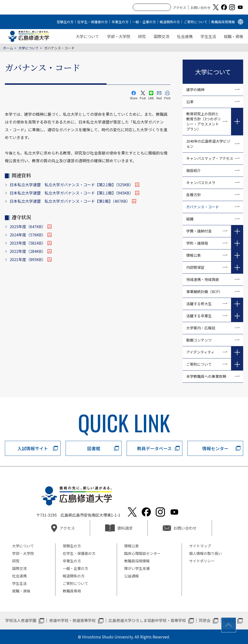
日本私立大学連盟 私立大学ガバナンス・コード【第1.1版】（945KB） (71, 193)
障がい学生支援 (137, 568)
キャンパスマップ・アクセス (210, 158)
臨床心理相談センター (142, 553)
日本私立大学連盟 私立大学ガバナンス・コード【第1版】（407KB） (70, 201)
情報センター (215, 448)
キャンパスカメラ (201, 182)
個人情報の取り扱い (205, 553)
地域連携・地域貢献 (203, 279)
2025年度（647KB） (28, 226)
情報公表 (194, 255)
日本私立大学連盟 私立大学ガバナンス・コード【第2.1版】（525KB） (71, 185)
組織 (190, 219)
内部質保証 (195, 267)
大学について (87, 36)
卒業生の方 (120, 22)
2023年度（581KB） (28, 243)
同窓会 (205, 620)
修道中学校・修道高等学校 (72, 620)
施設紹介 (194, 170)
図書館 (94, 448)
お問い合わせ (201, 8)
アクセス (180, 8)
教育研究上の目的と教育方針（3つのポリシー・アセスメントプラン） (204, 121)
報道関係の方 (170, 22)
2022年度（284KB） (28, 251)
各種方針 (194, 195)
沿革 (190, 102)
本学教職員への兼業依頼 (206, 376)
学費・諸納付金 (199, 231)
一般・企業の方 (144, 22)
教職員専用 (72, 591)
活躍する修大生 (199, 304)
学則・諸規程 (197, 243)
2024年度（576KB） (28, 235)
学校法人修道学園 (21, 620)
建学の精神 (195, 89)
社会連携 (185, 36)
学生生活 (208, 36)
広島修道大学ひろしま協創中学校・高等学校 (147, 620)
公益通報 (132, 576)
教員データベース (154, 448)
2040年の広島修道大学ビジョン (208, 144)
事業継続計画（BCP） (204, 291)
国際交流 (162, 36)
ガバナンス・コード (203, 207)
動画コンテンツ (201, 340)
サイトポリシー (202, 561)
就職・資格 (233, 36)
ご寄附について (196, 22)
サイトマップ (200, 546)
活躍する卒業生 (199, 316)
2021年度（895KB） (28, 259)
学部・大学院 (119, 36)
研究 (142, 36)
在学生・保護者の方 (93, 22)
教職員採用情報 (223, 22)
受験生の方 (65, 22)
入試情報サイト (33, 448)
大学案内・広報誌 (201, 328)
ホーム (8, 48)
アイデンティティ (200, 352)
